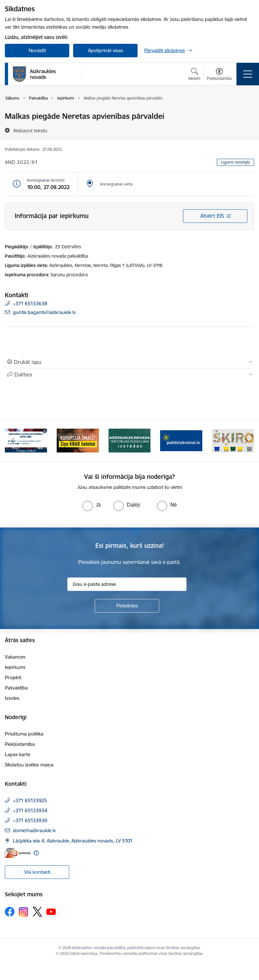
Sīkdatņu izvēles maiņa (29, 765)
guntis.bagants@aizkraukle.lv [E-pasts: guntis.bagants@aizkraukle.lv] (44, 312)
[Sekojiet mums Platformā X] (37, 912)
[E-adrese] (18, 853)
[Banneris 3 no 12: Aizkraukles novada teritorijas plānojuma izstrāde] (130, 440)
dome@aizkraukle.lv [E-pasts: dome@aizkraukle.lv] (34, 830)
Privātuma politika (24, 734)
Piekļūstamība (20, 744)
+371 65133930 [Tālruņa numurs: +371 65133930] (30, 820)
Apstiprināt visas (106, 50)
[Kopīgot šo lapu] (129, 375)
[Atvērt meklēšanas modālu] (194, 75)
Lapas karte (18, 754)
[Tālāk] (246, 441)
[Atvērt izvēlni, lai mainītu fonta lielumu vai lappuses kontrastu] (219, 75)
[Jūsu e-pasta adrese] (127, 584)
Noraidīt (37, 50)
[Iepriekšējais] (13, 441)
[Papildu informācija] (36, 853)
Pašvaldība (16, 688)
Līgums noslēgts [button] (235, 162)
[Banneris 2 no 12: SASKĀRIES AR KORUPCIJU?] (78, 440)
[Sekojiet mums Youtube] (51, 911)
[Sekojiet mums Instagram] (24, 912)
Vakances (15, 657)
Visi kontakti (37, 872)
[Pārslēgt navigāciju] (248, 74)
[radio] (91, 505)
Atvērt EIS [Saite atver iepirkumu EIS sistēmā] (212, 216)
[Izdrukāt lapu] (129, 362)
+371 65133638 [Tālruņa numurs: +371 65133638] (30, 304)
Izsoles (12, 698)
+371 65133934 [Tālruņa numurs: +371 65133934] (30, 810)
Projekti (13, 677)
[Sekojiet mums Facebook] (10, 912)
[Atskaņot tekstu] (30, 130)
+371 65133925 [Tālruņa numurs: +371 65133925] (30, 800)
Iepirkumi (15, 667)
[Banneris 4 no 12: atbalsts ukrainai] (181, 440)
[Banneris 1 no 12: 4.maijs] (26, 440)
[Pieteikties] (127, 606)
